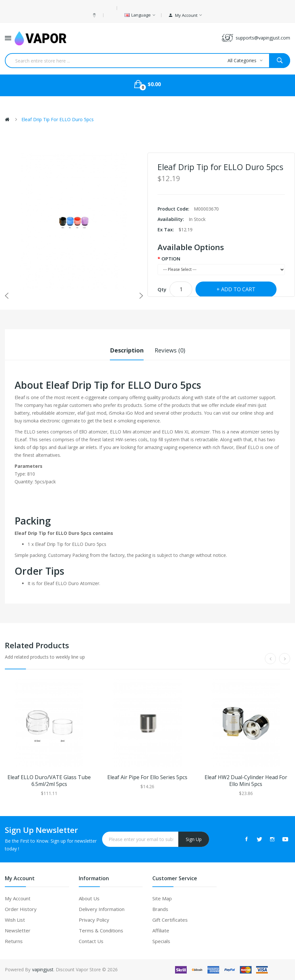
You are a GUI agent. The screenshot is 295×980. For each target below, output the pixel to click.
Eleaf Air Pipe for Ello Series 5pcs (147, 777)
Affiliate (161, 930)
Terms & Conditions (101, 930)
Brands (160, 909)
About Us (89, 898)
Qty (162, 289)
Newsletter (18, 930)
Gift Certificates (170, 920)
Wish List (15, 920)
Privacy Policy (94, 920)
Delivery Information (102, 909)
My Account (18, 898)
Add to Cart (238, 289)
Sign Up (194, 839)
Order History (21, 909)
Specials (161, 941)
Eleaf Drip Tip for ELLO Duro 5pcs (58, 119)
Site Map (162, 898)
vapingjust (43, 969)
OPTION (171, 259)
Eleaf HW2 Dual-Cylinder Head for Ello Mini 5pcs (246, 781)
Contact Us (91, 941)
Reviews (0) (170, 350)
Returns (14, 941)
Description (127, 350)
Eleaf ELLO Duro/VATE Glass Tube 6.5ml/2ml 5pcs (49, 781)
